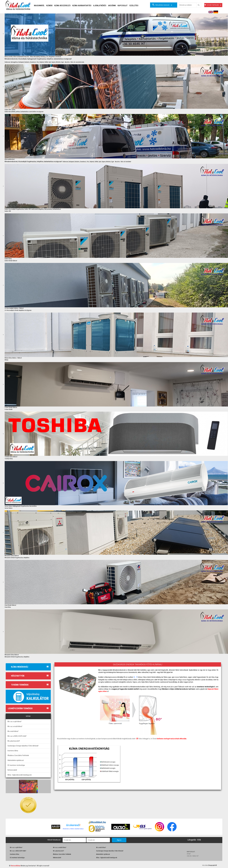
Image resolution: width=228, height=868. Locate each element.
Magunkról (39, 5)
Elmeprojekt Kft (212, 865)
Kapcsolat (123, 5)
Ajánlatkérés (100, 5)
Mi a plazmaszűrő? (14, 741)
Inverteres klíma (13, 751)
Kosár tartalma (213, 5)
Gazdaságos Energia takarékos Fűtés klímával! (23, 746)
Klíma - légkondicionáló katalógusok (20, 775)
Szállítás (134, 5)
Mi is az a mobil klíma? (15, 726)
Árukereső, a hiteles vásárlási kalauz (73, 829)
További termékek (30, 685)
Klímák (49, 5)
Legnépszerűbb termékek (28, 708)
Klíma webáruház (30, 667)
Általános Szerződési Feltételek (18, 755)
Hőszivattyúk (30, 676)
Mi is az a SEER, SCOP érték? (17, 736)
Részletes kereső (162, 5)
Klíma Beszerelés (62, 5)
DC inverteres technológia (16, 765)
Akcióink (112, 5)
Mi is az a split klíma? (15, 722)
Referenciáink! (12, 770)
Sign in (119, 840)
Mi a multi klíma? (13, 731)
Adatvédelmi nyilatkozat (16, 760)
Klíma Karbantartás (82, 5)
